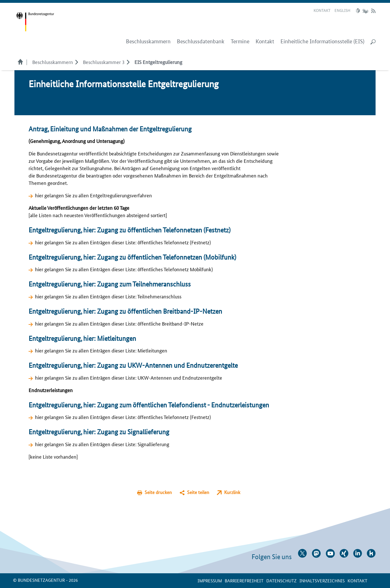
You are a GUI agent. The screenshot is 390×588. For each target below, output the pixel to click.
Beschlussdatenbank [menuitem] (201, 41)
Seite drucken (158, 492)
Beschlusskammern (53, 62)
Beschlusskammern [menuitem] (148, 41)
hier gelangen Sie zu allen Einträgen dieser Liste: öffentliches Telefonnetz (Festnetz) (123, 242)
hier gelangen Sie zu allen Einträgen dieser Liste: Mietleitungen (101, 350)
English (342, 10)
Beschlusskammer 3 (104, 62)
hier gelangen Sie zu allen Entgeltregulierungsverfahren (94, 195)
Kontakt (322, 10)
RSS (373, 11)
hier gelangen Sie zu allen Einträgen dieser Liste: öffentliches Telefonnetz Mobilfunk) (124, 269)
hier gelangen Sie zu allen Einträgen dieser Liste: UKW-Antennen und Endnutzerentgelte (129, 377)
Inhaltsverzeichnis (322, 580)
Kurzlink (232, 492)
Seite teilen (198, 492)
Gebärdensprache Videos (365, 11)
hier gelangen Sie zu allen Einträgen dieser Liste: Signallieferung (102, 444)
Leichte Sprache (359, 11)
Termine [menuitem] (240, 41)
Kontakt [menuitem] (265, 41)
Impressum (210, 580)
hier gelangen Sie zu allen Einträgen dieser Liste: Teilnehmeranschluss (108, 296)
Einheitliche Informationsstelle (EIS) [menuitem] (322, 41)
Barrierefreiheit (244, 580)
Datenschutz (281, 580)
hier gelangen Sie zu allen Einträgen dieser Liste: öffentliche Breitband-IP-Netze (119, 323)
